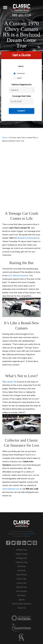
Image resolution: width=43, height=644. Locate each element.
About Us (22, 608)
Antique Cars (21, 550)
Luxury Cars (21, 583)
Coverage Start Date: (22, 96)
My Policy (21, 595)
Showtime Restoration (28, 238)
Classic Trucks (21, 554)
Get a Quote (22, 591)
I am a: (21, 66)
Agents (22, 600)
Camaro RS (11, 382)
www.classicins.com (11, 489)
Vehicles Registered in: (21, 85)
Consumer (21, 73)
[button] (5, 7)
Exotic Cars (21, 579)
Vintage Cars (21, 558)
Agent (19, 78)
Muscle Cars (21, 587)
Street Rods (22, 575)
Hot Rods (21, 566)
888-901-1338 (22, 15)
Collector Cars (22, 562)
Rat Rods (21, 571)
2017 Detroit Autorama (18, 276)
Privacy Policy (29, 534)
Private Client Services (22, 604)
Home (5, 138)
